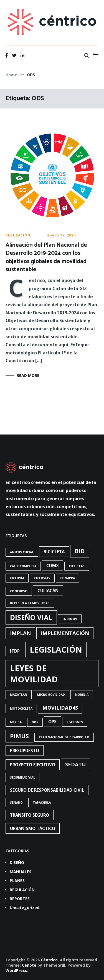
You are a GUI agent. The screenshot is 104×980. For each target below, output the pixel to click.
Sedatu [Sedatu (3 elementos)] (75, 764)
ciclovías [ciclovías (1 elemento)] (42, 578)
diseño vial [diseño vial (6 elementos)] (31, 617)
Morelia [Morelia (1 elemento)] (82, 695)
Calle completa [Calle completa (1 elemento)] (23, 566)
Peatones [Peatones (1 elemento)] (75, 722)
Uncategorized (25, 908)
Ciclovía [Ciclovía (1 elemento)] (17, 578)
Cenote (29, 965)
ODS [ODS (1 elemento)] (35, 722)
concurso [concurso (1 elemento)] (19, 591)
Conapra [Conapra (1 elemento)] (68, 578)
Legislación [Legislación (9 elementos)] (56, 650)
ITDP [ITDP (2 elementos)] (15, 651)
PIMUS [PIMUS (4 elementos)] (19, 736)
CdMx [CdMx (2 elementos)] (53, 566)
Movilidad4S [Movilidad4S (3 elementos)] (60, 708)
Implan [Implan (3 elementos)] (20, 633)
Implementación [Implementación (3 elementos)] (65, 633)
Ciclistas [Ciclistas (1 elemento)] (77, 566)
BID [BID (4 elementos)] (80, 551)
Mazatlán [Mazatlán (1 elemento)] (19, 695)
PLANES (17, 881)
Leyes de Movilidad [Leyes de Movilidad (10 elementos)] (34, 674)
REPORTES (20, 899)
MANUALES (21, 872)
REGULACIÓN (18, 235)
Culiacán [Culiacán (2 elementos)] (48, 591)
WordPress (16, 970)
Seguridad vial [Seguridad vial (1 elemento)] (22, 777)
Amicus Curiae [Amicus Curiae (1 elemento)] (22, 552)
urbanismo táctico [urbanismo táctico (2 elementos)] (33, 828)
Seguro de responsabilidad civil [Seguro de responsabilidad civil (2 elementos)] (47, 790)
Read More (28, 375)
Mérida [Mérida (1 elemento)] (16, 722)
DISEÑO (17, 862)
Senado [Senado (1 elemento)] (16, 803)
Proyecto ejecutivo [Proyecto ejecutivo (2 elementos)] (33, 765)
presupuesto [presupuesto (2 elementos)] (25, 751)
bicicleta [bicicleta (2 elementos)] (54, 552)
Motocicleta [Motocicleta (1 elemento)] (21, 709)
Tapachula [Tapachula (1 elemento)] (42, 803)
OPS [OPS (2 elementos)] (52, 722)
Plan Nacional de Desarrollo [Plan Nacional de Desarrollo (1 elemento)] (64, 737)
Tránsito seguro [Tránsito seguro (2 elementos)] (30, 815)
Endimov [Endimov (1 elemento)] (70, 619)
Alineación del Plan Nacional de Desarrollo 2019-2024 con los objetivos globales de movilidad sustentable (46, 257)
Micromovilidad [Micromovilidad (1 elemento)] (51, 695)
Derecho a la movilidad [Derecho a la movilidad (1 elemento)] (30, 603)
